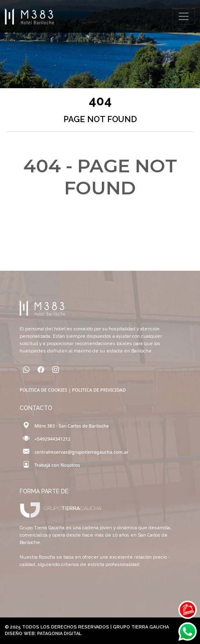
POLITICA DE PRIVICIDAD (99, 390)
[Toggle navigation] (184, 16)
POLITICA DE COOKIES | (46, 390)
